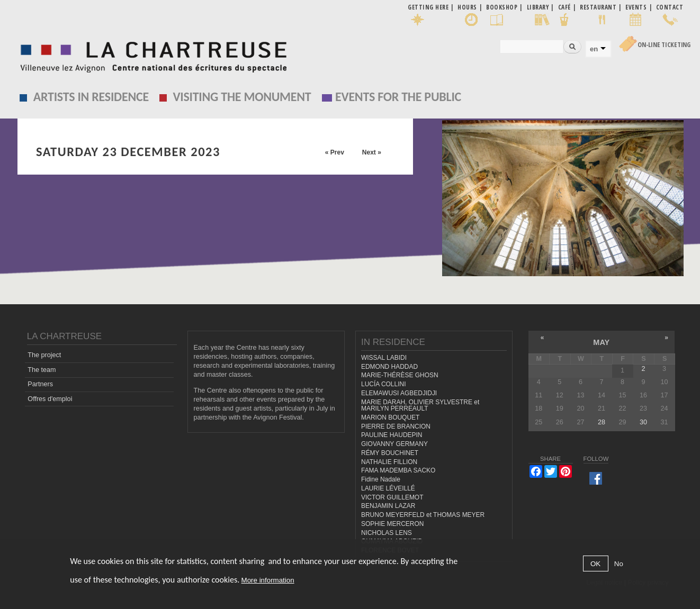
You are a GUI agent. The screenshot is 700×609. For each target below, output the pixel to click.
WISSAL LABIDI (384, 358)
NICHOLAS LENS (387, 533)
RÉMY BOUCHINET (390, 453)
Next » (372, 152)
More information (268, 580)
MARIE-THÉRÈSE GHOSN (400, 375)
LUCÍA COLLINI (383, 384)
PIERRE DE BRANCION (396, 426)
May (601, 342)
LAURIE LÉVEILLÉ (388, 488)
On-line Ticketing (664, 45)
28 (602, 422)
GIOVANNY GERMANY (394, 444)
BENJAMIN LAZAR (388, 506)
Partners (40, 384)
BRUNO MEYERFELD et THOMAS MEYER (423, 515)
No (619, 564)
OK (595, 564)
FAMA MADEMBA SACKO (398, 470)
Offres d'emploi (50, 399)
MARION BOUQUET (390, 417)
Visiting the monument (242, 97)
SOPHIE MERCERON (392, 524)
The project (44, 355)
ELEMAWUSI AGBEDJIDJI (399, 393)
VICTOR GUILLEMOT (392, 497)
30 (643, 422)
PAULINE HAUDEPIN (392, 435)
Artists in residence (91, 97)
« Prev (335, 152)
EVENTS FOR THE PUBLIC (398, 97)
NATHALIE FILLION (389, 462)
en (594, 49)
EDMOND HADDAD (389, 367)
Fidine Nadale (381, 479)
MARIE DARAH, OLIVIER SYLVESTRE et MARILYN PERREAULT (420, 406)
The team (42, 370)
